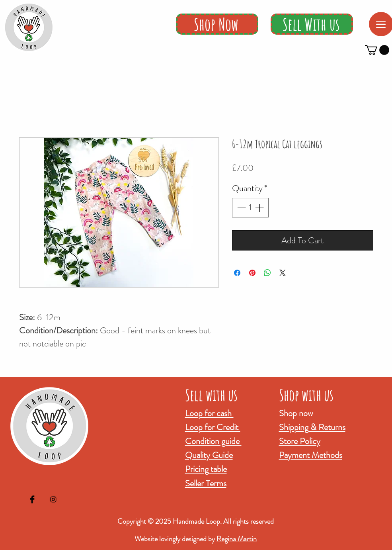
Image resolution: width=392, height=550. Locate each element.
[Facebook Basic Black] (32, 499)
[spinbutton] (250, 208)
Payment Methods (311, 455)
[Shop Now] (217, 24)
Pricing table (206, 469)
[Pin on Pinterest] (252, 273)
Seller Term (204, 483)
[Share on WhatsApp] (267, 273)
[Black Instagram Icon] (53, 499)
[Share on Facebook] (237, 273)
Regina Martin (237, 539)
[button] (377, 50)
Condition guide (213, 441)
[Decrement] (241, 208)
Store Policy (300, 441)
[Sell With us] (312, 24)
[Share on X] (283, 273)
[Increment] (260, 208)
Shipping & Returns (312, 427)
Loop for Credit (213, 427)
